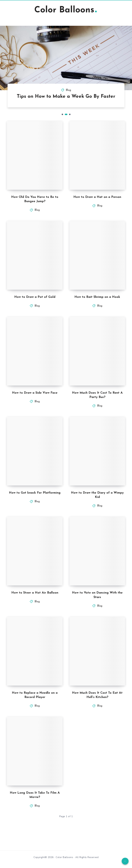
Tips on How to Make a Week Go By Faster (66, 97)
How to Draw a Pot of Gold (35, 297)
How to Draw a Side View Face (35, 393)
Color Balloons (66, 10)
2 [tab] (66, 114)
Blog (68, 90)
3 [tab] (70, 114)
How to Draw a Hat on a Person (97, 197)
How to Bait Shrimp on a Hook (97, 297)
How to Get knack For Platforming (35, 493)
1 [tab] (62, 114)
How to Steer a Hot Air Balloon (35, 593)
